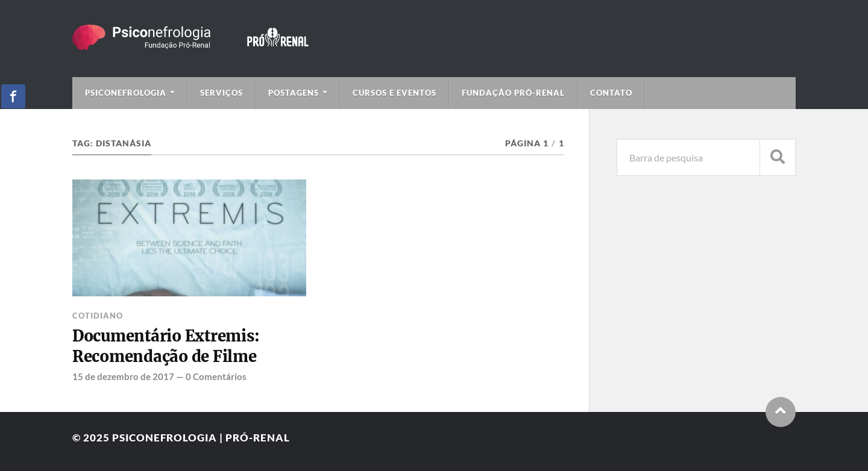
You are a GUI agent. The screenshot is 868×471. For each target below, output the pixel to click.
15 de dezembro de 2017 (123, 376)
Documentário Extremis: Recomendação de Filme (166, 346)
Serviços (222, 93)
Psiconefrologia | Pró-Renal (201, 438)
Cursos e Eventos (395, 93)
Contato (611, 93)
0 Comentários (216, 376)
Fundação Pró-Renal (513, 93)
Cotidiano (98, 316)
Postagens (294, 93)
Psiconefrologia (126, 93)
